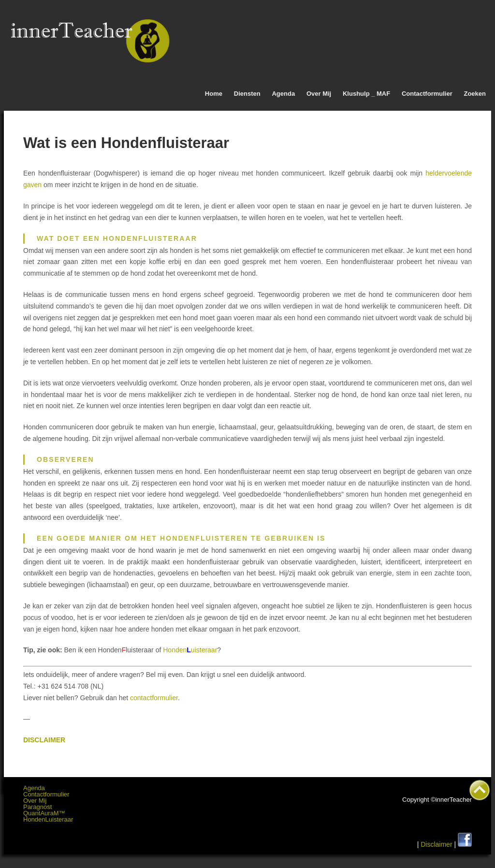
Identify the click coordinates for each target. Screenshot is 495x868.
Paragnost (37, 807)
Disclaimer (436, 844)
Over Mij (319, 94)
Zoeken (475, 94)
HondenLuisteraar (48, 819)
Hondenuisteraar (190, 650)
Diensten (247, 94)
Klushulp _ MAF (366, 94)
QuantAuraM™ (44, 813)
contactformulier (153, 698)
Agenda (283, 94)
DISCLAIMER (44, 740)
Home (214, 94)
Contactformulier (427, 94)
